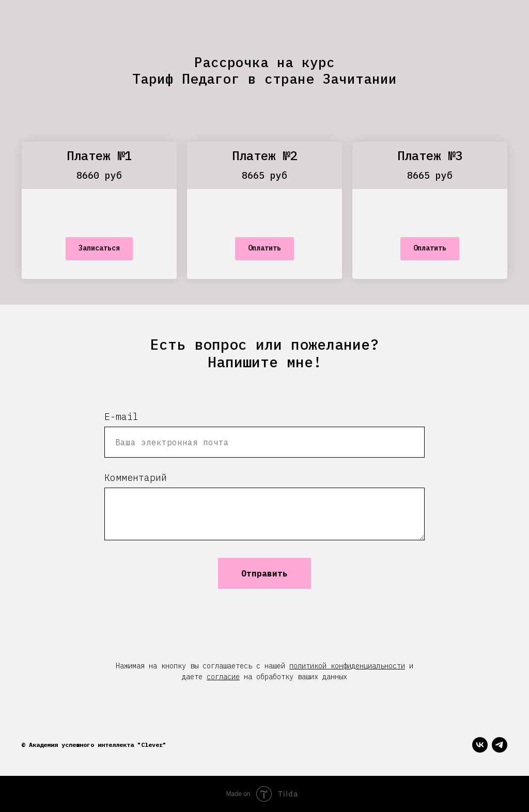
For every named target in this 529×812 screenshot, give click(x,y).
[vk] (480, 745)
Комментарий (136, 478)
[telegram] (500, 745)
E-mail (121, 417)
